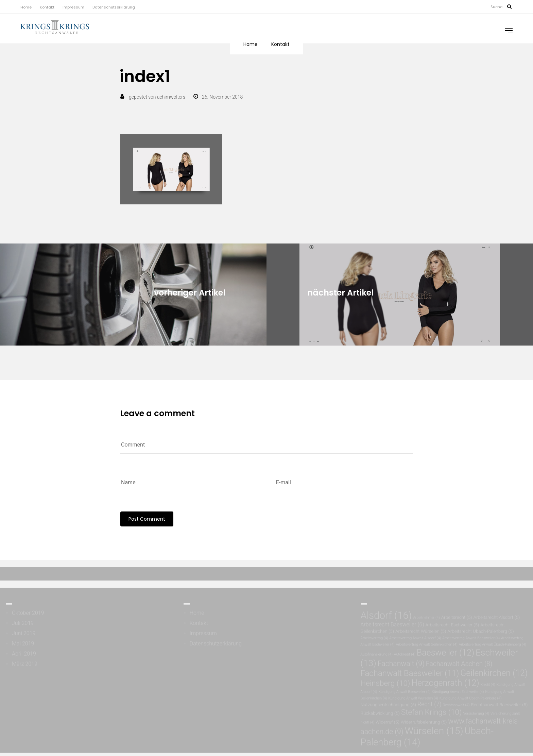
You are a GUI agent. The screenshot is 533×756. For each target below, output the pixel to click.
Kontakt (47, 7)
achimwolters (171, 97)
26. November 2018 (222, 97)
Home (26, 7)
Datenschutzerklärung (114, 7)
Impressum (73, 7)
